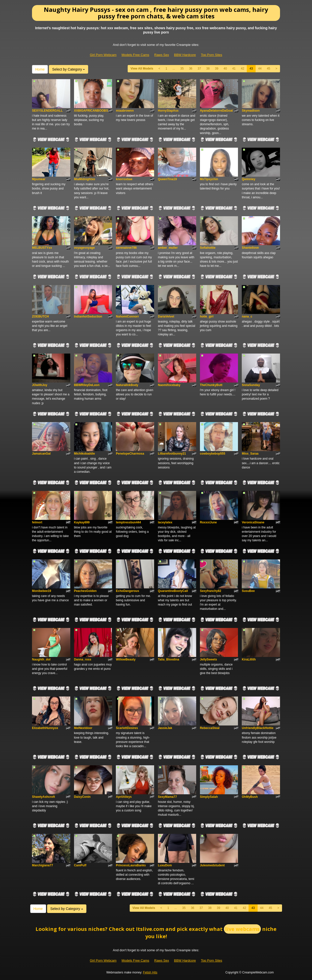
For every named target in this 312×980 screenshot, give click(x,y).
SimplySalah (209, 797)
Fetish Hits (150, 972)
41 (234, 69)
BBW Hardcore (185, 55)
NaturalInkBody (127, 385)
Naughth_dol (41, 659)
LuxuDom (165, 865)
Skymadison (251, 111)
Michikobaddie (84, 454)
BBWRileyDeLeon (87, 385)
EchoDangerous (127, 591)
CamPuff (80, 865)
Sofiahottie (208, 248)
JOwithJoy (40, 385)
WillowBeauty (126, 659)
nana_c (247, 317)
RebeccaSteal (210, 728)
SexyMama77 (167, 797)
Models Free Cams (135, 55)
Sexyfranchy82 (211, 591)
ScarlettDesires (127, 728)
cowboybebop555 (213, 454)
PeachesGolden (85, 591)
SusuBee (248, 591)
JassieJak (165, 728)
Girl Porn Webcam (103, 55)
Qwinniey (248, 179)
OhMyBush (250, 797)
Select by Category (68, 69)
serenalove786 (126, 248)
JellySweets (209, 659)
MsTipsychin (209, 179)
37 (199, 69)
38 (208, 69)
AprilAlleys (124, 797)
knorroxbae (124, 179)
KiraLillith (249, 659)
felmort (37, 522)
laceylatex (165, 522)
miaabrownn (125, 111)
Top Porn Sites (212, 55)
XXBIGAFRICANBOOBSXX (93, 111)
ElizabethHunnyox (45, 728)
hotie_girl (207, 317)
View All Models (142, 69)
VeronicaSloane (253, 522)
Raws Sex (162, 55)
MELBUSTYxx (42, 248)
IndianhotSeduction (88, 317)
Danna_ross (83, 659)
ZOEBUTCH (40, 317)
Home (40, 69)
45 (269, 69)
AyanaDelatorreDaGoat (216, 111)
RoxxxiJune (208, 522)
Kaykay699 (82, 522)
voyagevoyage (84, 248)
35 (182, 69)
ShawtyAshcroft (43, 797)
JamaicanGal (41, 454)
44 (260, 69)
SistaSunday (251, 385)
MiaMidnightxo (85, 179)
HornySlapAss (168, 111)
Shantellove (250, 248)
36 (190, 69)
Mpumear (39, 179)
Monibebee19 (42, 591)
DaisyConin (82, 797)
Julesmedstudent (212, 865)
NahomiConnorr (127, 317)
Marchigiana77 (42, 865)
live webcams (242, 929)
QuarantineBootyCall (173, 591)
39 (216, 69)
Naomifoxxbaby (169, 385)
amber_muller (168, 248)
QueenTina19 (167, 179)
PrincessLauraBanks (131, 865)
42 (243, 69)
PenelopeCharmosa (130, 454)
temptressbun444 (128, 522)
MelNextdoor (83, 728)
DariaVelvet (166, 317)
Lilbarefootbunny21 (172, 454)
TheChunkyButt (211, 385)
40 (225, 69)
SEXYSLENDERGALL (47, 111)
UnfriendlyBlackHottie (257, 728)
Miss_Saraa (250, 454)
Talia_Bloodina (168, 659)
